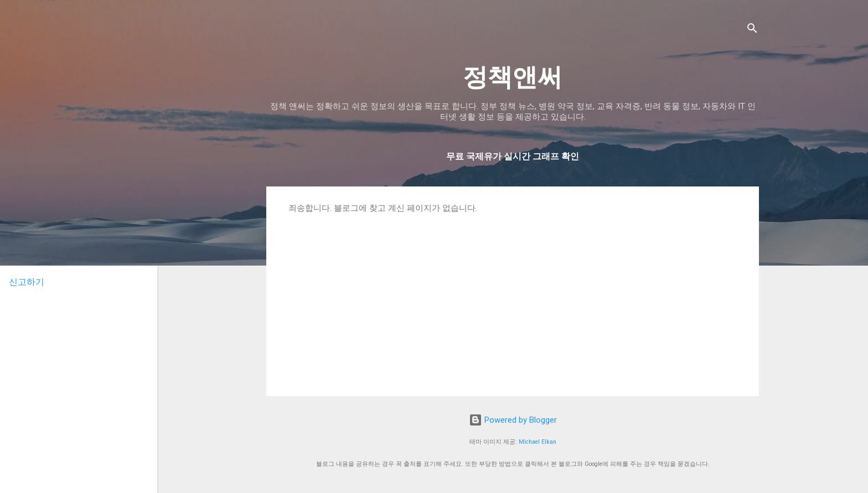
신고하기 (27, 282)
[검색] (752, 30)
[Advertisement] (513, 297)
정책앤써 (513, 77)
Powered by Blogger (513, 420)
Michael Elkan (538, 442)
